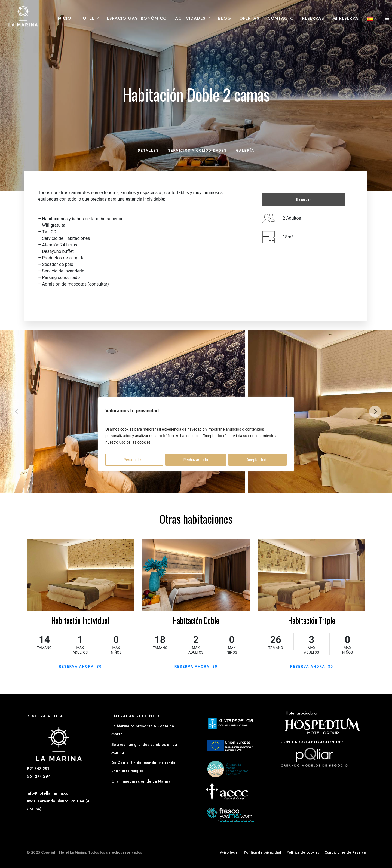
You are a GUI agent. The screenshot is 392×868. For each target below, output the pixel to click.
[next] (375, 412)
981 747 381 (38, 768)
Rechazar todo (196, 460)
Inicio (64, 18)
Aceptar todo (257, 460)
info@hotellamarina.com (49, 793)
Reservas (313, 18)
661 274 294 (39, 776)
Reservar (304, 199)
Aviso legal (229, 852)
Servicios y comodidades (197, 150)
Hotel (87, 18)
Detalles (148, 150)
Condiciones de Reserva (345, 852)
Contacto (281, 18)
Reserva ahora (80, 666)
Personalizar (134, 460)
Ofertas (249, 18)
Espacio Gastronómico (137, 18)
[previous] (17, 412)
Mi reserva (345, 18)
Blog (225, 18)
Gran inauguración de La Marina (141, 781)
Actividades (190, 18)
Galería (245, 150)
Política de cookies (303, 852)
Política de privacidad (263, 852)
